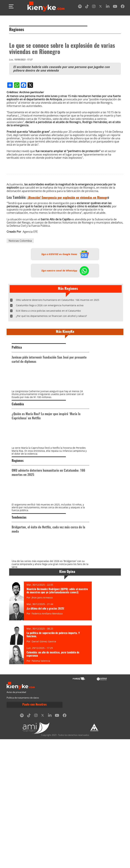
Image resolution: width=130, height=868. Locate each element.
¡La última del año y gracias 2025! (45, 743)
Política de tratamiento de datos (23, 832)
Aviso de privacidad (16, 826)
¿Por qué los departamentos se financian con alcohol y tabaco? (51, 379)
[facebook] (123, 7)
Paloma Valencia (41, 795)
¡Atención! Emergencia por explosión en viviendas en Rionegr (67, 261)
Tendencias (19, 634)
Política (17, 411)
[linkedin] (108, 7)
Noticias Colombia (20, 304)
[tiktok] (87, 7)
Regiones (17, 30)
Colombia (18, 486)
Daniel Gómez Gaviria (44, 776)
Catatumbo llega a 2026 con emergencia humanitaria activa (50, 369)
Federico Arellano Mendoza (47, 748)
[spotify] (80, 7)
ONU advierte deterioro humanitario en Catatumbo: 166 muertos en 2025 (58, 363)
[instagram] (94, 7)
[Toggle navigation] (11, 6)
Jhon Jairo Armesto (42, 732)
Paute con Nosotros (35, 839)
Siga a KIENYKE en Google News (65, 318)
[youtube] (115, 7)
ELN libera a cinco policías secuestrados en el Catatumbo (48, 374)
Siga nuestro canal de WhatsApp (65, 334)
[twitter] (101, 7)
